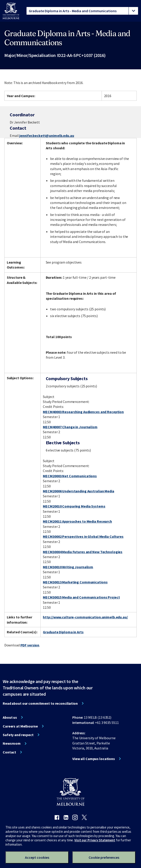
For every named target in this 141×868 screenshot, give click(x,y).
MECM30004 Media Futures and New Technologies (83, 552)
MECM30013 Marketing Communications (75, 582)
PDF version (30, 645)
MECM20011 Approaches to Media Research (77, 521)
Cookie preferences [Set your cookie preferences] (104, 857)
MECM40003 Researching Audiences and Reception (83, 412)
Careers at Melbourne (20, 726)
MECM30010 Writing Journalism (68, 567)
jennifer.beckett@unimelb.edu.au (47, 136)
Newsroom (12, 743)
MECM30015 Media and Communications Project (81, 597)
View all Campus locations (94, 759)
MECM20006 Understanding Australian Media (78, 491)
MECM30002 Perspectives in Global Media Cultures (83, 536)
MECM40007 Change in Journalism (70, 427)
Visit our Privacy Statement (95, 840)
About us (10, 717)
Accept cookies (37, 857)
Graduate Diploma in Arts (63, 632)
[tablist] (82, 11)
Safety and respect (18, 735)
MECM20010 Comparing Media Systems (74, 506)
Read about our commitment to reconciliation (40, 703)
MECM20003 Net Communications (70, 476)
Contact (9, 752)
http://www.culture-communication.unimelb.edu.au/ (85, 617)
